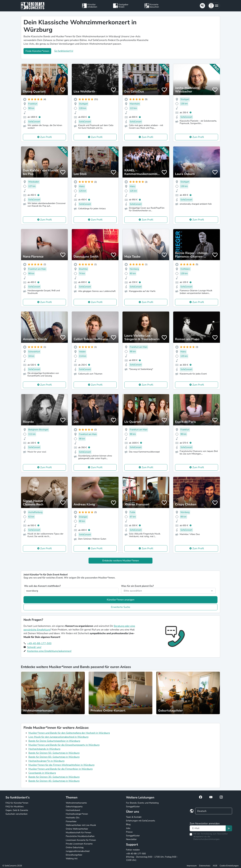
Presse (129, 832)
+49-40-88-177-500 (39, 643)
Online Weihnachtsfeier (77, 829)
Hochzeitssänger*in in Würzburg (46, 761)
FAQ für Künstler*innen (17, 803)
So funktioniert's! (64, 51)
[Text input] (208, 828)
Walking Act (72, 859)
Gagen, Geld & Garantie (17, 810)
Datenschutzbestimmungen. (207, 839)
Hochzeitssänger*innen (77, 814)
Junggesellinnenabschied (78, 851)
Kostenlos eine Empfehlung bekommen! (49, 651)
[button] (214, 6)
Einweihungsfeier (74, 855)
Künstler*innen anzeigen (121, 600)
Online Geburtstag (75, 847)
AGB (215, 866)
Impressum (192, 866)
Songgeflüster (133, 807)
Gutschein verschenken (17, 814)
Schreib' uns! (34, 647)
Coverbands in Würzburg (42, 773)
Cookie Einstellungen (229, 866)
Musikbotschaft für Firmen (78, 833)
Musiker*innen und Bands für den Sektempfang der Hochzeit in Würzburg (69, 733)
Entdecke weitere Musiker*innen (121, 561)
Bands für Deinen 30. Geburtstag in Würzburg (54, 777)
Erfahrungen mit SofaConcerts (141, 821)
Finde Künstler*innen (37, 51)
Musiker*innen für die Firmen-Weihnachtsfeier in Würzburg (61, 765)
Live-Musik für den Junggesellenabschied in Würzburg (58, 737)
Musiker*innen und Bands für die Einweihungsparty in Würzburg (64, 745)
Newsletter (131, 839)
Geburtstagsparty (74, 807)
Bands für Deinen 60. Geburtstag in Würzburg (54, 757)
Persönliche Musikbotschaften (80, 836)
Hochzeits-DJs (73, 818)
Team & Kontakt (134, 817)
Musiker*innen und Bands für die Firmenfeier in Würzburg (60, 769)
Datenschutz (205, 866)
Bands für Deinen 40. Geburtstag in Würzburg (54, 781)
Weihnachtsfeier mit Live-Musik (81, 825)
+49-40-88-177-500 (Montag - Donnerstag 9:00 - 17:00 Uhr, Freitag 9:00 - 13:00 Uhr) (152, 857)
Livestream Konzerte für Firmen (81, 840)
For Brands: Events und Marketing (142, 803)
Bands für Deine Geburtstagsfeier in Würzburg (54, 741)
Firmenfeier (71, 821)
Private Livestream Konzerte (79, 844)
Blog (128, 824)
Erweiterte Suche (121, 607)
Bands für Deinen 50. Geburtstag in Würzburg (54, 753)
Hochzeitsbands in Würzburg (44, 749)
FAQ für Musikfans (15, 807)
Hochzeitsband (73, 810)
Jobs (128, 828)
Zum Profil (46, 137)
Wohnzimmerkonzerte (76, 803)
